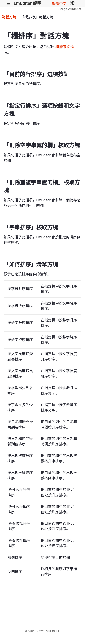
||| (9, 4)
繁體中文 (59, 4)
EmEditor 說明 (28, 3)
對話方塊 (9, 17)
